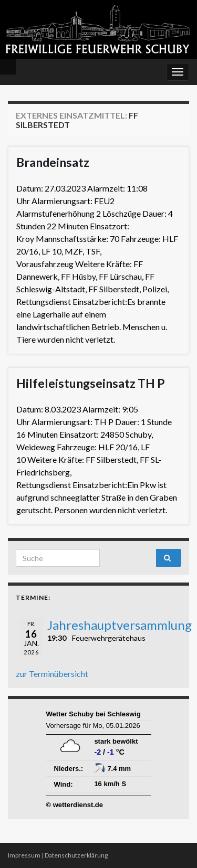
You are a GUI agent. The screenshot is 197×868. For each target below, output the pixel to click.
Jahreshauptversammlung (120, 625)
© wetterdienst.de (75, 805)
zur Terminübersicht (52, 674)
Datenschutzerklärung (76, 855)
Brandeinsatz (53, 162)
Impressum (24, 855)
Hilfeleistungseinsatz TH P (91, 383)
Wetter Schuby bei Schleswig (94, 714)
